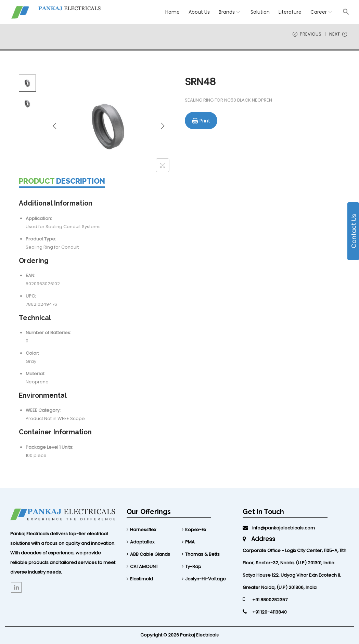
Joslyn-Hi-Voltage (206, 579)
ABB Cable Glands (150, 555)
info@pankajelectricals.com (279, 528)
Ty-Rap (193, 567)
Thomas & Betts (202, 555)
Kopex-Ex (196, 530)
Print (201, 121)
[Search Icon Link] (346, 12)
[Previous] (55, 126)
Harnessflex (143, 530)
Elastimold (142, 579)
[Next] (163, 126)
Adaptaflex (142, 542)
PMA (190, 542)
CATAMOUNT (144, 567)
